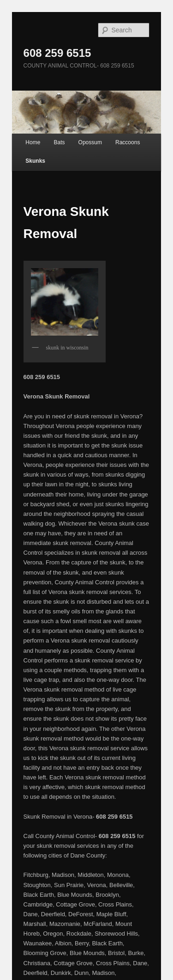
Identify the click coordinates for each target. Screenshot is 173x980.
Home (33, 142)
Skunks (35, 161)
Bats (59, 142)
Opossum (90, 142)
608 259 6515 (57, 53)
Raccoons (128, 142)
